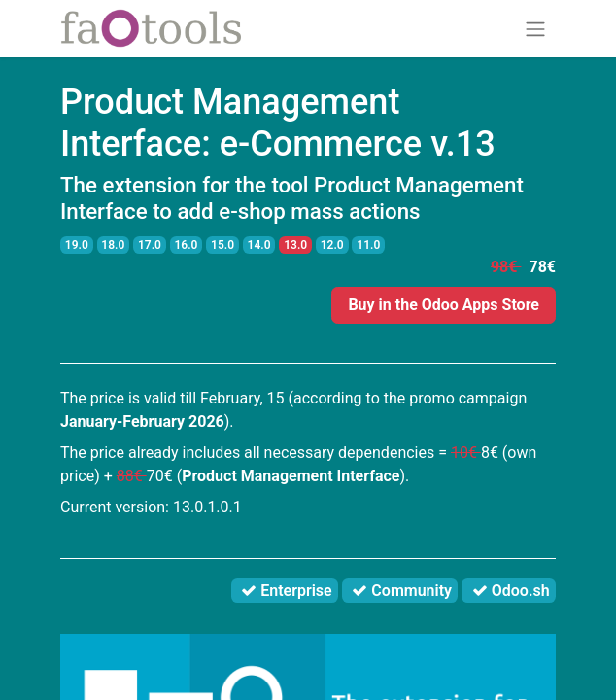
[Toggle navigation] (535, 29)
